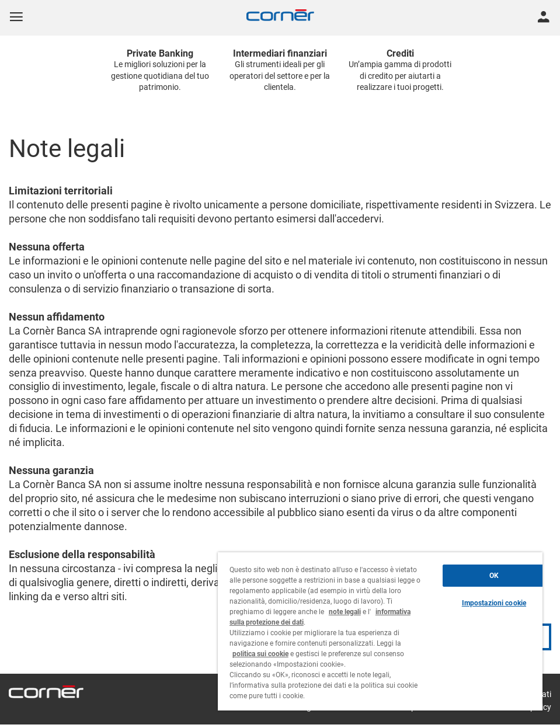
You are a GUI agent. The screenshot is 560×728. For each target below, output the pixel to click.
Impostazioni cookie (494, 603)
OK (494, 576)
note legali (345, 612)
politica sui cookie (260, 654)
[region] (380, 631)
